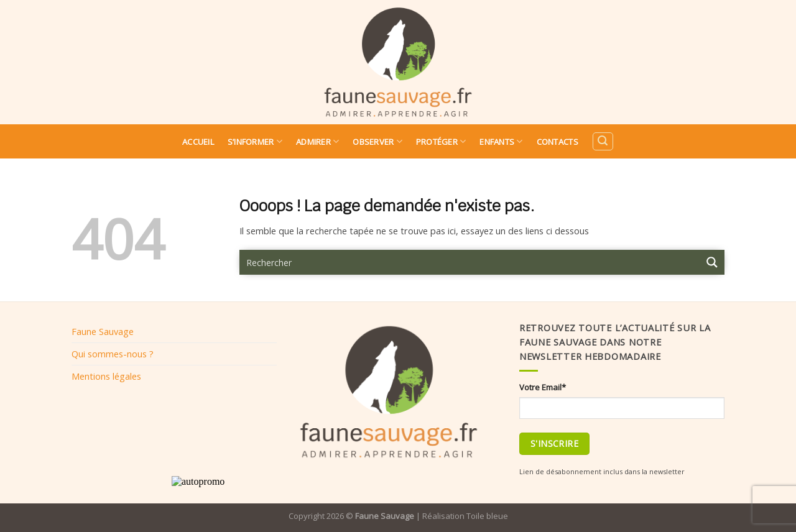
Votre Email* (543, 387)
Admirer (317, 141)
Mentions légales (106, 376)
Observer (377, 141)
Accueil (198, 142)
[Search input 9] (470, 262)
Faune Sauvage (103, 331)
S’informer (255, 141)
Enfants (501, 141)
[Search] (603, 141)
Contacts (558, 142)
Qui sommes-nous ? (113, 354)
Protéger (441, 141)
